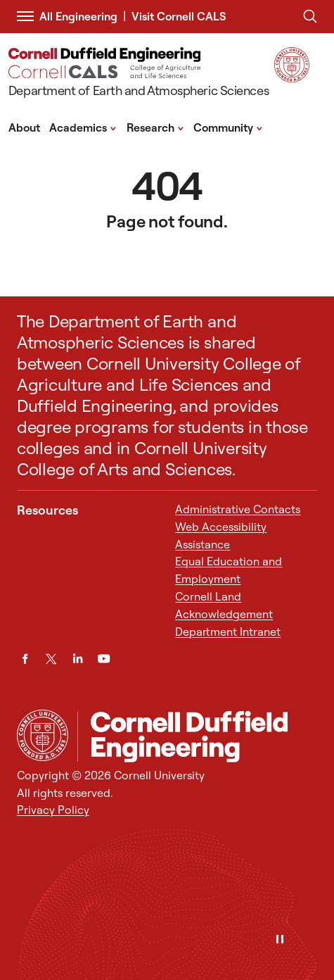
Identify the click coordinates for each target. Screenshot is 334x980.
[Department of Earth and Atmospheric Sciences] (139, 74)
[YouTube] (104, 659)
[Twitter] (51, 659)
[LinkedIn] (78, 659)
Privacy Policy (53, 810)
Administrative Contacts (238, 509)
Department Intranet (228, 632)
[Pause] (280, 940)
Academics (83, 127)
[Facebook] (25, 659)
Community (228, 127)
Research (155, 127)
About (24, 127)
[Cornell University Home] (43, 735)
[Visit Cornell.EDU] (292, 78)
